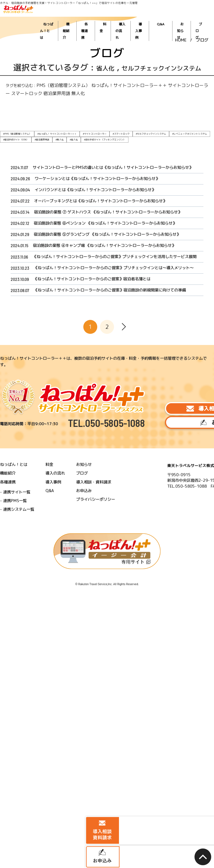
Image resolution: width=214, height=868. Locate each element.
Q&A (170, 17)
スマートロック (162, 94)
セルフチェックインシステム (155, 72)
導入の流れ (139, 17)
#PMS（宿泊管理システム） (13, 133)
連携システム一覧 (21, 504)
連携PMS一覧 (18, 497)
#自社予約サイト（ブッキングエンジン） (43, 138)
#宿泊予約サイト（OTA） (179, 133)
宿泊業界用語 (183, 94)
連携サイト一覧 (20, 491)
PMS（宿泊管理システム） (48, 94)
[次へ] (124, 367)
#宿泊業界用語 (200, 133)
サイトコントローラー (135, 94)
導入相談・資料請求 (173, 419)
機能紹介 (94, 17)
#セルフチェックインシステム (120, 133)
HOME (181, 32)
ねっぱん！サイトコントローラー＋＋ (93, 94)
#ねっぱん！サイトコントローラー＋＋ (45, 133)
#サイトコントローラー (74, 133)
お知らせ (183, 17)
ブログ (198, 17)
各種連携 (110, 17)
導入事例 (156, 17)
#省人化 (18, 138)
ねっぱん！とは (75, 17)
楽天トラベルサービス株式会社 (156, 471)
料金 (124, 17)
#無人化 (6, 138)
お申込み (173, 436)
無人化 (198, 94)
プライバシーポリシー (81, 496)
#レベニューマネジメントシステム (150, 133)
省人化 (99, 67)
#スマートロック (96, 133)
